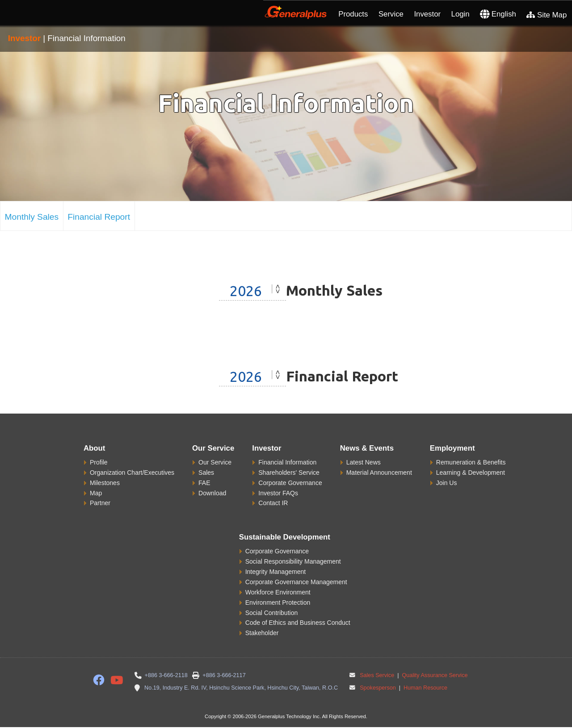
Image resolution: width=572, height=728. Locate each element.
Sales (206, 473)
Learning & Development (471, 473)
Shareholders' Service (289, 473)
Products (353, 14)
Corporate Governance (290, 483)
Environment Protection (278, 602)
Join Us (447, 483)
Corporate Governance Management (296, 582)
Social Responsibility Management (293, 561)
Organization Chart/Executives (132, 473)
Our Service (215, 462)
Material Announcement (379, 473)
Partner (100, 503)
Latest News (364, 462)
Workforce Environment (278, 592)
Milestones (105, 483)
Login (461, 14)
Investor (427, 14)
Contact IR (273, 503)
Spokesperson (378, 688)
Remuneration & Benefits (471, 462)
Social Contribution (272, 613)
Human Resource (425, 688)
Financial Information (287, 462)
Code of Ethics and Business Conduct (298, 623)
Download (212, 493)
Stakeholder (262, 633)
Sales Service (377, 675)
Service (391, 14)
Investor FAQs (278, 493)
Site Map (547, 15)
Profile (99, 462)
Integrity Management (275, 572)
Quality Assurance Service (434, 675)
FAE (204, 483)
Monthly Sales (32, 217)
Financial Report (99, 217)
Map (96, 493)
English (498, 14)
